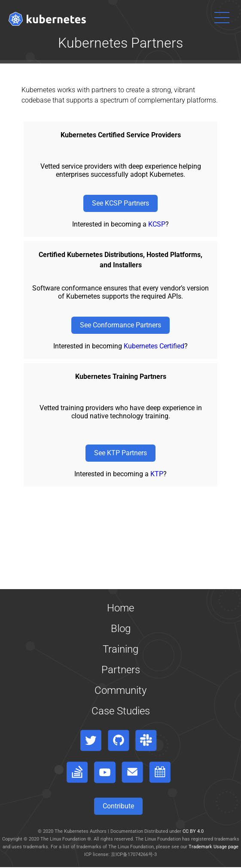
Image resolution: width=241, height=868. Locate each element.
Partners (121, 670)
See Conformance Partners (120, 325)
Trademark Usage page (214, 847)
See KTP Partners (120, 453)
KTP (157, 474)
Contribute (118, 806)
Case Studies (121, 711)
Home (120, 608)
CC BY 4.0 (193, 831)
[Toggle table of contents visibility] (120, 868)
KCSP (157, 224)
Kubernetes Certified (154, 346)
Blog (121, 629)
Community (120, 690)
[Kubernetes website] (47, 19)
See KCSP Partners (120, 203)
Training (120, 649)
